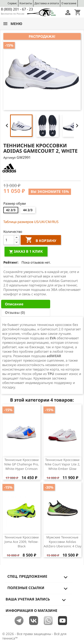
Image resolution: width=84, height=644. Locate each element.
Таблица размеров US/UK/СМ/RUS (31, 222)
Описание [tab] (14, 304)
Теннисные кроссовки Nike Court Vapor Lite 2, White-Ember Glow (62, 464)
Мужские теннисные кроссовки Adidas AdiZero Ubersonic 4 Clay (62, 542)
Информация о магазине (31, 611)
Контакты (26, 3)
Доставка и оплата (47, 3)
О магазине (69, 3)
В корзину (41, 240)
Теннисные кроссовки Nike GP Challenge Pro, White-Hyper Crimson (22, 464)
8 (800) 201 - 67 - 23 (17, 9)
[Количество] (9, 240)
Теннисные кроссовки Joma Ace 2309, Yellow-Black (22, 542)
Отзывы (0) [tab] (15, 313)
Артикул (10, 157)
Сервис (12, 3)
